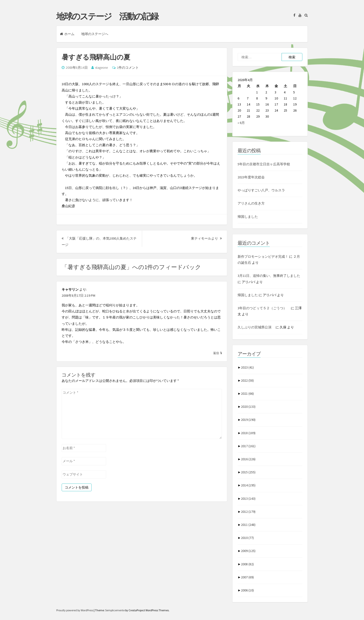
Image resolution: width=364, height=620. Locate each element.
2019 (248, 420)
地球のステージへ (95, 34)
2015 (248, 472)
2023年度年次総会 (251, 177)
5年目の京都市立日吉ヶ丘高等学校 (264, 164)
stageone (101, 68)
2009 (248, 551)
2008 (247, 564)
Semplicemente (115, 610)
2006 (247, 590)
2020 (248, 407)
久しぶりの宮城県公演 (256, 327)
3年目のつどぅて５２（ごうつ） (264, 308)
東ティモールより (206, 238)
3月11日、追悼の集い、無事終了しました (269, 276)
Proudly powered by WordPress (75, 610)
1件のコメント (128, 68)
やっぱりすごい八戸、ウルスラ (261, 190)
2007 (247, 577)
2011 (248, 525)
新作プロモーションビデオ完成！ (263, 257)
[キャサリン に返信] (218, 353)
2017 (248, 446)
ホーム (67, 34)
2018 (248, 433)
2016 (248, 459)
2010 (247, 538)
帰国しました (248, 217)
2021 (247, 393)
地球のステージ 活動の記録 (107, 16)
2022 (247, 380)
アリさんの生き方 (251, 203)
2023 (247, 367)
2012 (248, 512)
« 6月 (241, 123)
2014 (248, 485)
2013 (248, 499)
